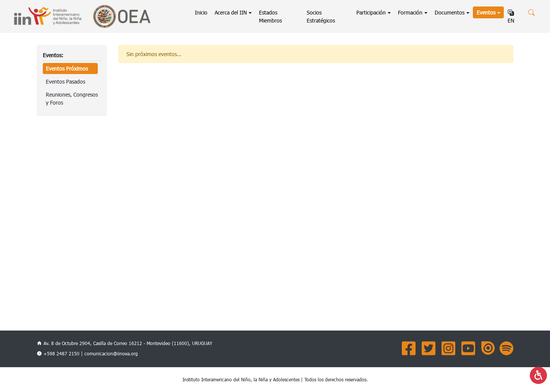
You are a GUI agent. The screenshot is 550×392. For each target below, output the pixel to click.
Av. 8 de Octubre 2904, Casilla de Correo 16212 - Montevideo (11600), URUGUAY (125, 343)
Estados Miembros (270, 16)
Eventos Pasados (66, 81)
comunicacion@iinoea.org (111, 353)
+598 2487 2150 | (64, 353)
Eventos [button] (486, 12)
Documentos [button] (450, 12)
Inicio (203, 12)
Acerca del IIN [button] (231, 12)
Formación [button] (410, 12)
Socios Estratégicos (321, 16)
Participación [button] (371, 12)
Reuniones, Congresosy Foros (72, 98)
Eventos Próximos (67, 69)
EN (511, 17)
